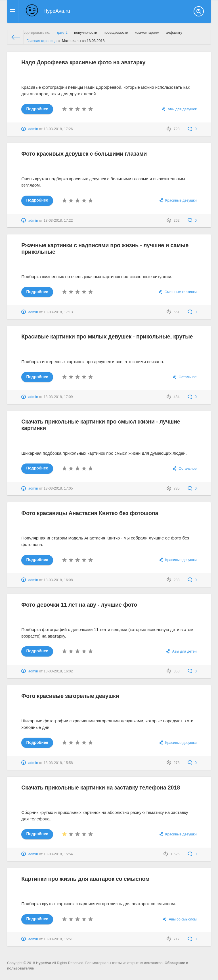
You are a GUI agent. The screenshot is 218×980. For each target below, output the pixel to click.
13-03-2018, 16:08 (58, 580)
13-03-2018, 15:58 (58, 763)
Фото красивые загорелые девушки (71, 696)
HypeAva (44, 963)
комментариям (147, 33)
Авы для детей (184, 651)
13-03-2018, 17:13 (58, 312)
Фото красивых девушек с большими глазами (85, 154)
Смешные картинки (181, 292)
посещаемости (116, 33)
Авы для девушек (182, 109)
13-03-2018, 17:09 (58, 397)
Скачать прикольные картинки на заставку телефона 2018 (102, 788)
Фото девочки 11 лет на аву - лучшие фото (80, 605)
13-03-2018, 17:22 (58, 221)
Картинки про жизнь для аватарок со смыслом (86, 879)
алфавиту (174, 33)
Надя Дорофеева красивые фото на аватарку (84, 62)
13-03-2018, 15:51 (58, 939)
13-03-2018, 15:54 (58, 854)
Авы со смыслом (183, 919)
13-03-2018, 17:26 (58, 129)
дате (61, 33)
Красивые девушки (181, 200)
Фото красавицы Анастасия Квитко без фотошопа (91, 513)
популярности (86, 33)
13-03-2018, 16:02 (58, 671)
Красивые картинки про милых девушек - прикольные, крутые (108, 336)
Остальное (188, 377)
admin (33, 129)
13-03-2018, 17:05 (58, 488)
